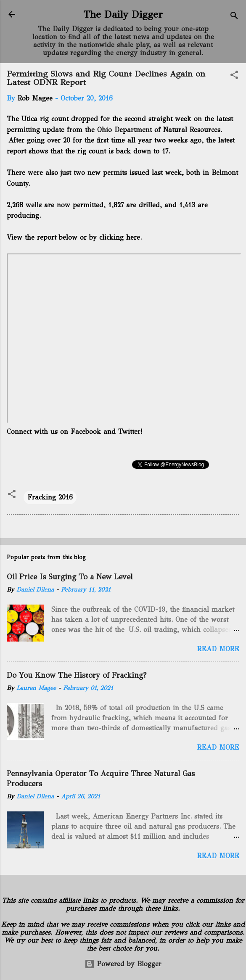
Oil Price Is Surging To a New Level (70, 577)
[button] (234, 76)
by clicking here (113, 237)
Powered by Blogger (123, 964)
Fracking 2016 (50, 497)
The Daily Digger (123, 14)
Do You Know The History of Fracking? (77, 675)
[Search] (234, 17)
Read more (218, 649)
